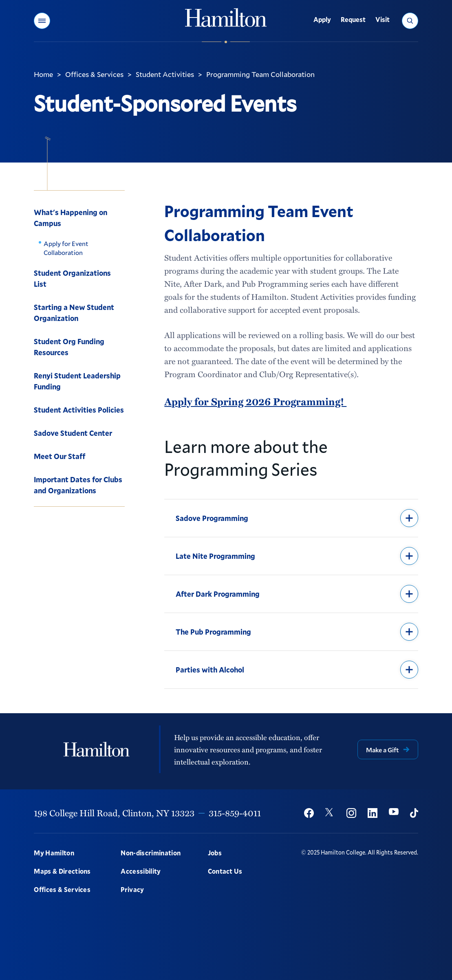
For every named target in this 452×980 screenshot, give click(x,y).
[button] (42, 21)
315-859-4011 (235, 813)
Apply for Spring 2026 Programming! (255, 401)
